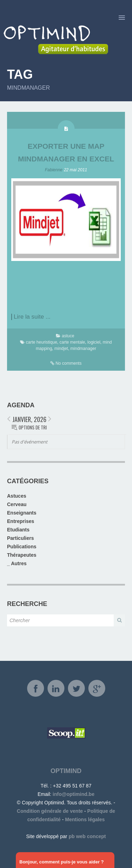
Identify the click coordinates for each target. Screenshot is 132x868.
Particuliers (20, 538)
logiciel (94, 342)
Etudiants (18, 530)
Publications (22, 547)
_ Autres (17, 563)
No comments (69, 363)
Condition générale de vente (50, 811)
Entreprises (21, 521)
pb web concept (87, 836)
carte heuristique (42, 342)
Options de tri (33, 427)
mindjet (61, 349)
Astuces (17, 496)
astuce (68, 336)
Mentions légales (85, 819)
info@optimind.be (74, 794)
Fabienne (54, 170)
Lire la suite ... (32, 317)
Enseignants (22, 513)
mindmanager (83, 349)
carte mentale (72, 342)
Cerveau (17, 504)
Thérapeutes (22, 555)
